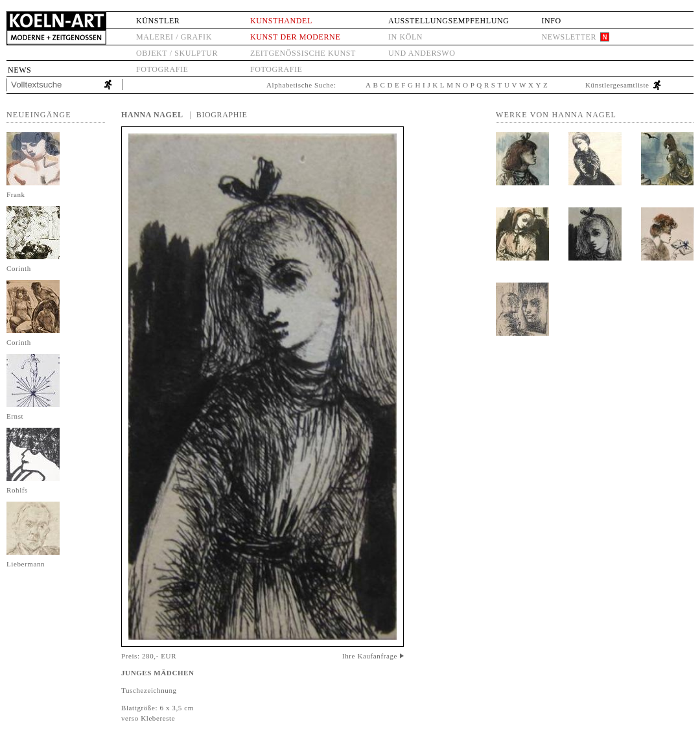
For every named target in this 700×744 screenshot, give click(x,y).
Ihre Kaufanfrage (370, 656)
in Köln (405, 37)
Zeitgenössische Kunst (303, 53)
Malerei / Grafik (174, 37)
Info (551, 21)
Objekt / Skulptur (177, 53)
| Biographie (219, 115)
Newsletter (569, 37)
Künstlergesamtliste (617, 85)
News (19, 70)
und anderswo (422, 53)
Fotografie (162, 69)
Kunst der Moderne (295, 37)
